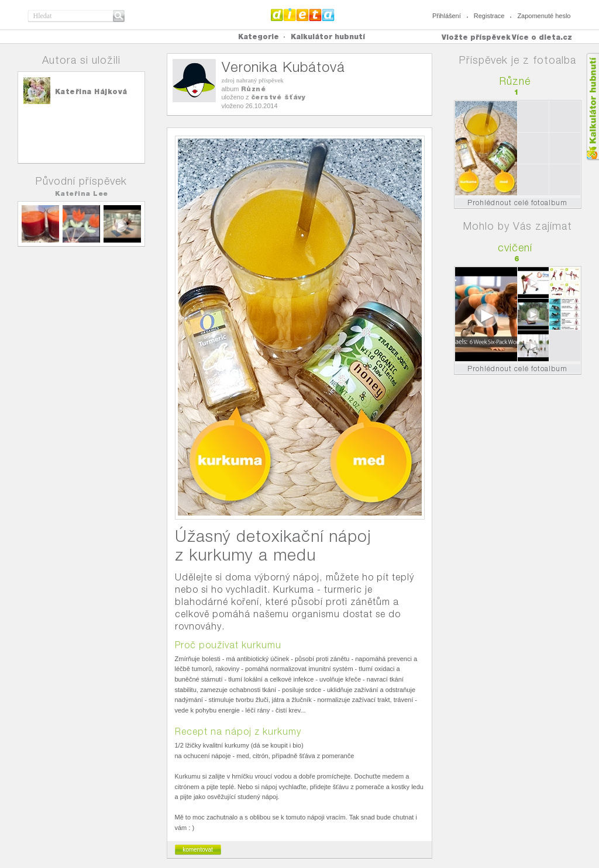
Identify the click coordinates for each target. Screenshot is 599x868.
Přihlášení (447, 16)
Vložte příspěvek (476, 37)
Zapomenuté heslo (544, 16)
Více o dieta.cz (542, 37)
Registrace (489, 16)
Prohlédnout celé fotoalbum (517, 203)
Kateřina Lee (82, 193)
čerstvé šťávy (278, 97)
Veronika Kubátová (283, 67)
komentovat (198, 850)
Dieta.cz (303, 15)
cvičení (515, 248)
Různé (254, 89)
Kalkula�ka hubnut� (592, 107)
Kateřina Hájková (91, 91)
